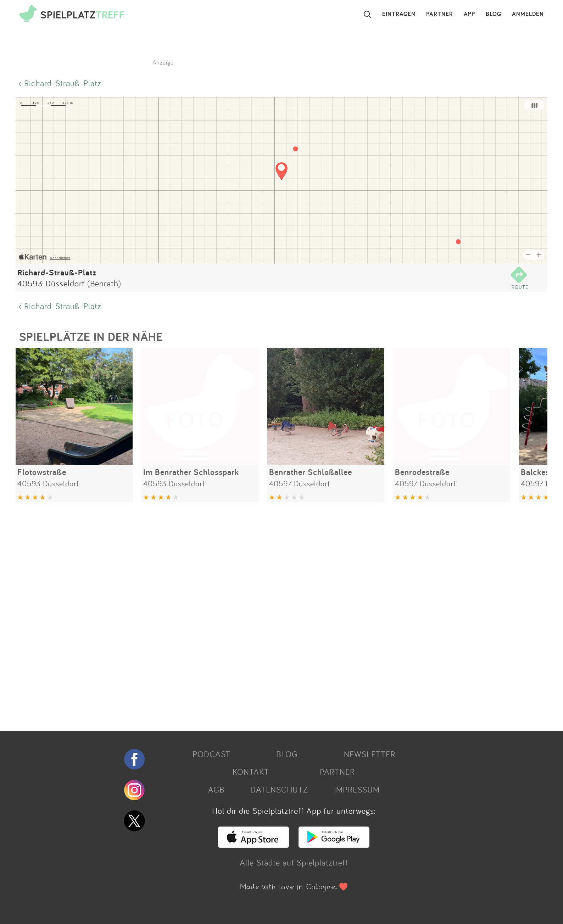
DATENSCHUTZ (279, 789)
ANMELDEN (528, 14)
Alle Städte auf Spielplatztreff (294, 862)
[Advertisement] (228, 614)
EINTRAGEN (399, 14)
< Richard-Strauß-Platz (60, 83)
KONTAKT (251, 772)
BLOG (494, 14)
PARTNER (440, 14)
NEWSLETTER (370, 754)
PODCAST (211, 754)
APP (469, 14)
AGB (216, 789)
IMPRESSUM (357, 789)
